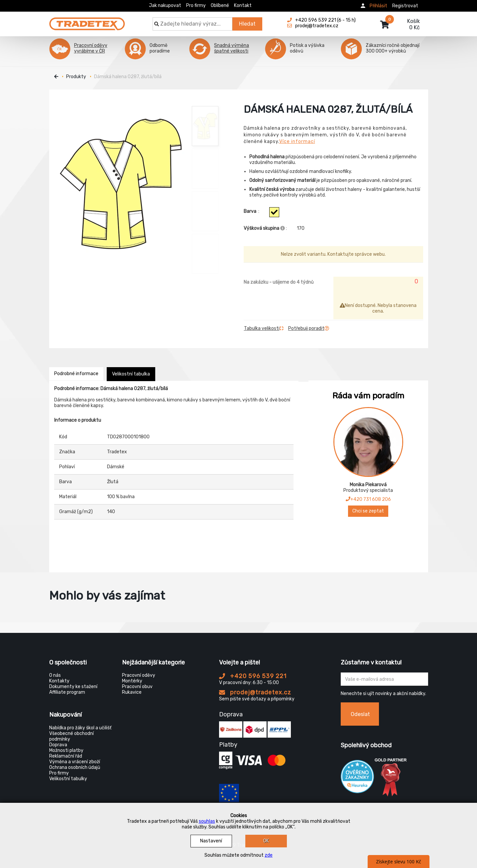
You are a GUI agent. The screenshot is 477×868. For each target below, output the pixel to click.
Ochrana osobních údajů (75, 767)
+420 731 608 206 (368, 499)
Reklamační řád (66, 756)
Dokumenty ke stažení (73, 687)
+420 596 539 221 (253, 676)
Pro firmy (196, 5)
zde (269, 855)
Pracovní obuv (137, 687)
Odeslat (360, 714)
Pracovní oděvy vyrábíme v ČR (91, 48)
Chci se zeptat (368, 511)
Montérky (132, 681)
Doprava (58, 745)
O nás (55, 675)
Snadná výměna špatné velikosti (232, 48)
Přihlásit (378, 6)
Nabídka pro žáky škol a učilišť (80, 728)
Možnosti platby (66, 750)
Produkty (76, 77)
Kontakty (59, 681)
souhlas (207, 821)
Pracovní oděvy (139, 675)
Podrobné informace (76, 374)
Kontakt (243, 5)
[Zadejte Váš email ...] (384, 679)
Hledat (247, 24)
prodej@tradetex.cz (255, 692)
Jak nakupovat (165, 5)
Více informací (297, 142)
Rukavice (132, 692)
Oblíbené (220, 5)
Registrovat (405, 6)
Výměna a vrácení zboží (75, 762)
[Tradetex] (87, 21)
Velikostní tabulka (131, 374)
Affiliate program (67, 692)
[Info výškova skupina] (283, 228)
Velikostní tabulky (68, 779)
